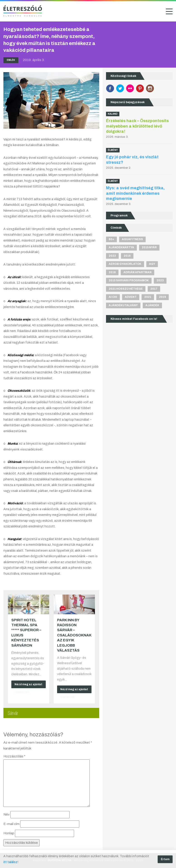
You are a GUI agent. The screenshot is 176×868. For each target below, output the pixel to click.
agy (152, 264)
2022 (112, 256)
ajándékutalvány (123, 305)
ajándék (152, 305)
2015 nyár (149, 247)
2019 (163, 297)
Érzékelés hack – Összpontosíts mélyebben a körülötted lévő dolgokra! (137, 126)
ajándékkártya (121, 247)
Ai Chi (113, 297)
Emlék (11, 60)
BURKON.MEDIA (59, 860)
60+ (111, 239)
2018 (112, 272)
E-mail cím (11, 824)
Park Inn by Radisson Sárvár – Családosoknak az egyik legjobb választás (74, 635)
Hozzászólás (14, 756)
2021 (148, 297)
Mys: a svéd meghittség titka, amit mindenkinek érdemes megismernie (135, 193)
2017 (154, 289)
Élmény (113, 150)
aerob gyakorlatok (125, 264)
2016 (127, 256)
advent (131, 297)
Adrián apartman (137, 272)
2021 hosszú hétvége (126, 289)
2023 (160, 280)
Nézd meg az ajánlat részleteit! (28, 685)
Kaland (113, 114)
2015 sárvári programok (129, 280)
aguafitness (132, 239)
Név (7, 814)
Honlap (9, 833)
